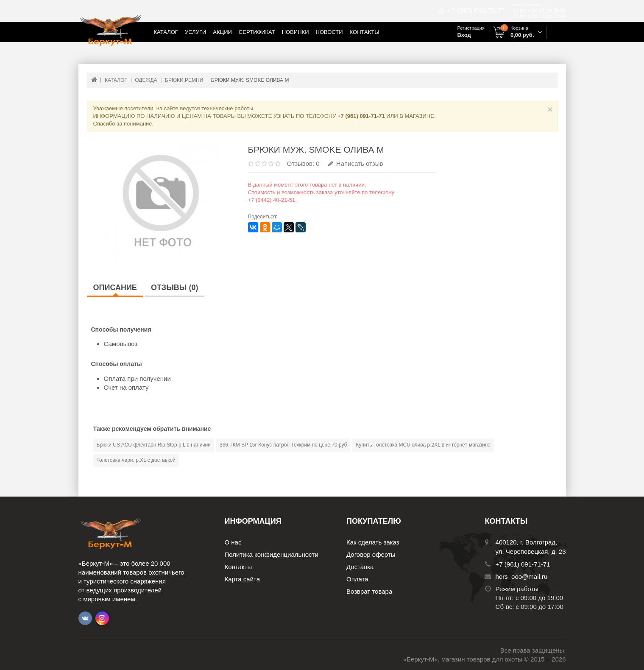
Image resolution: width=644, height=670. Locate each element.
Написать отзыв (356, 163)
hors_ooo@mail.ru (522, 576)
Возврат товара (369, 591)
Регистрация (471, 28)
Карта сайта (243, 579)
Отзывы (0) (175, 288)
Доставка (360, 567)
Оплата (357, 579)
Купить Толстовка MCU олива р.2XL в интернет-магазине (423, 445)
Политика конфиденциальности (272, 554)
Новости (329, 32)
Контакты (365, 32)
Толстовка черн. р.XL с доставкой (136, 460)
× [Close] (550, 109)
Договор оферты (371, 554)
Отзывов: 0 (303, 163)
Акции (222, 32)
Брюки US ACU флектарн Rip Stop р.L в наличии (154, 445)
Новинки (296, 32)
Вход (464, 35)
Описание (115, 288)
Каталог (166, 32)
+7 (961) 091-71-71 (475, 11)
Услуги (195, 32)
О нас (233, 542)
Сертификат (257, 32)
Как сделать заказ (373, 542)
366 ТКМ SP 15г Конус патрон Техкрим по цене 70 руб (283, 445)
